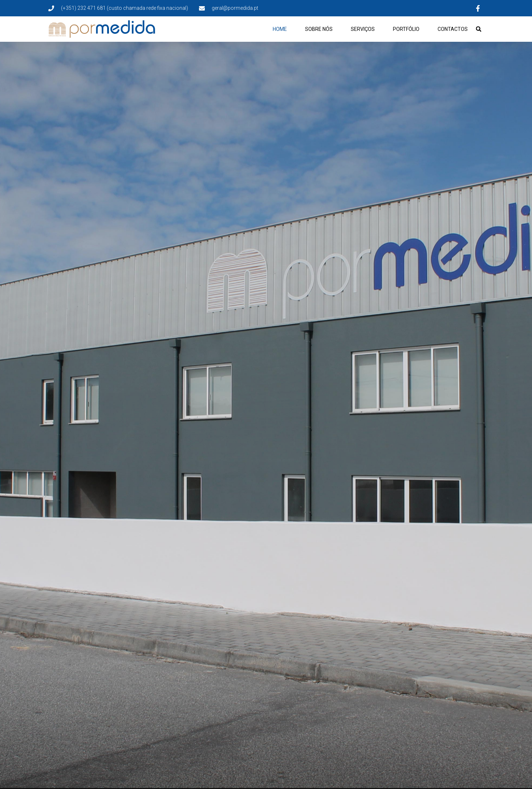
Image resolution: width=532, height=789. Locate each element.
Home (280, 29)
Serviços (363, 29)
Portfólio (406, 29)
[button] (479, 29)
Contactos (453, 29)
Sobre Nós (319, 29)
